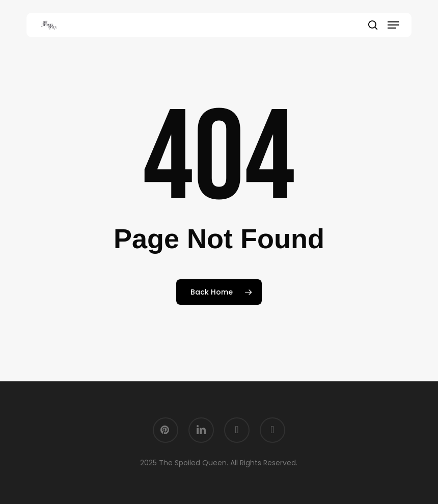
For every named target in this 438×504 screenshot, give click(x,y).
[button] (393, 25)
